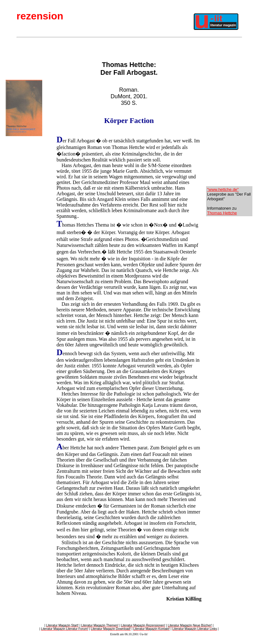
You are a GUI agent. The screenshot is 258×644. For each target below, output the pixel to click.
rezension (40, 16)
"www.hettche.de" (223, 189)
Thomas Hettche (222, 213)
